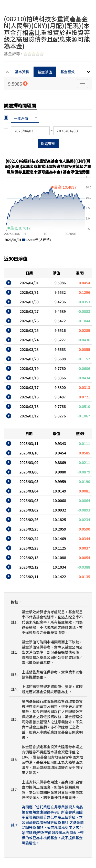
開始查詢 (48, 143)
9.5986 (18, 84)
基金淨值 (45, 72)
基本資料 (22, 72)
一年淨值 (21, 118)
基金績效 (68, 72)
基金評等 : (24, 54)
